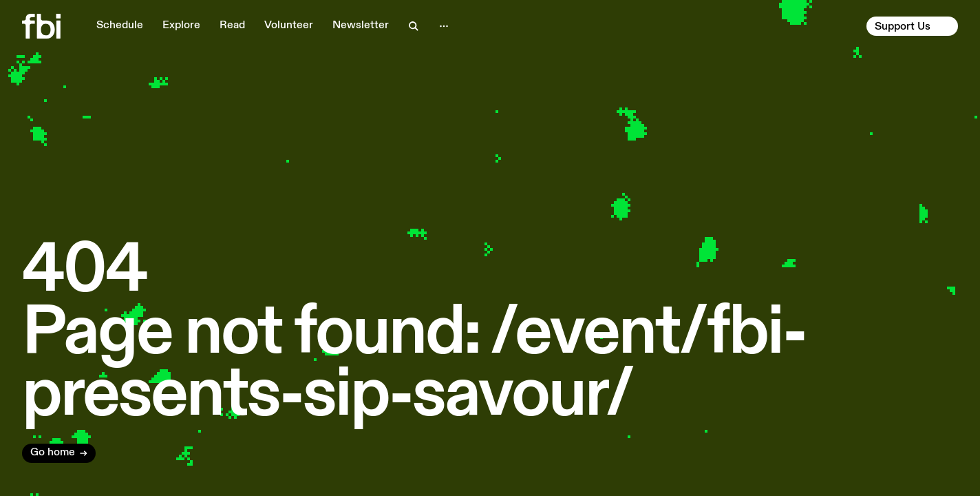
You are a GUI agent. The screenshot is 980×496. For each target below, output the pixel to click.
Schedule (120, 25)
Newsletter (361, 25)
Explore (181, 25)
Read (232, 25)
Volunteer (289, 25)
